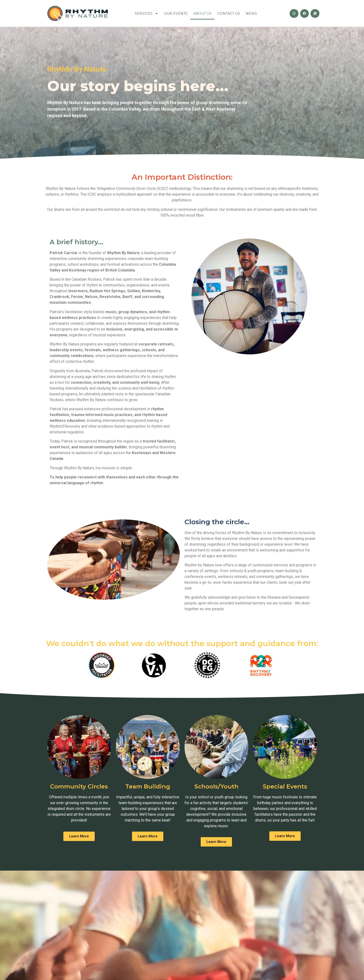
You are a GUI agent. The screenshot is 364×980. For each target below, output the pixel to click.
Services (146, 13)
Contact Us (229, 13)
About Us (202, 13)
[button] (79, 836)
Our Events (176, 13)
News (251, 13)
